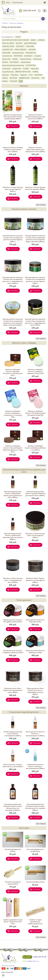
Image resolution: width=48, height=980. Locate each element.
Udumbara (14, 75)
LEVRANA (41, 40)
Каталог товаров (16, 23)
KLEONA (19, 43)
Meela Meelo (26, 62)
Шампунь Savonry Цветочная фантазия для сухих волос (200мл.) (35, 117)
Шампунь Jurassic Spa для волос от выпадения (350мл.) (13, 189)
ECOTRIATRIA (31, 65)
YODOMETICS (31, 53)
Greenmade (37, 59)
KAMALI (5, 81)
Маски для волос (24, 600)
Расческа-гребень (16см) (35, 882)
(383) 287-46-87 (27, 11)
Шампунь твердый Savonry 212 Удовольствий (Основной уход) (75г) (35, 413)
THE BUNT (14, 81)
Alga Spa (5, 75)
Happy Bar (35, 69)
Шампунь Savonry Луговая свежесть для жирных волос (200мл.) (13, 150)
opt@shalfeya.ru (33, 961)
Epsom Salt (6, 59)
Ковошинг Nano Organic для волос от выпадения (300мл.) (35, 580)
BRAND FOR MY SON (23, 72)
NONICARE (6, 53)
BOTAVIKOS (18, 56)
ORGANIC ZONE (8, 46)
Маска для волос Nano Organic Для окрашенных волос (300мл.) (13, 690)
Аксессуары (24, 828)
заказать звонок (27, 957)
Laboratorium (7, 56)
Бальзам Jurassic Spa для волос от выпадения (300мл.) (35, 536)
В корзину (14, 126)
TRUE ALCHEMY (8, 43)
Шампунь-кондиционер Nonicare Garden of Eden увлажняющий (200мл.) (13, 117)
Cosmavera (6, 69)
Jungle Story (17, 69)
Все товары (41, 205)
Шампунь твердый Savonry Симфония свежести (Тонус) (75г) (35, 372)
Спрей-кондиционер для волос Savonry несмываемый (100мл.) (13, 734)
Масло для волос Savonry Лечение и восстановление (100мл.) (35, 734)
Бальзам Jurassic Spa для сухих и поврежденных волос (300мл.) (13, 580)
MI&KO (33, 40)
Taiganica (23, 75)
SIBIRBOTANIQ (24, 78)
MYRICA (5, 62)
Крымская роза (18, 53)
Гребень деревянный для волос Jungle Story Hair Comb (13, 922)
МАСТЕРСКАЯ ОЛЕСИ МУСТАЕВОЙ (16, 40)
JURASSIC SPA (7, 50)
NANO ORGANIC (21, 50)
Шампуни (24, 86)
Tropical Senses (26, 59)
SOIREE (35, 72)
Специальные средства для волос (24, 712)
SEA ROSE (13, 78)
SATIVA (18, 37)
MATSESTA (38, 75)
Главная (5, 23)
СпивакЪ (37, 56)
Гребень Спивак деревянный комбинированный (35, 922)
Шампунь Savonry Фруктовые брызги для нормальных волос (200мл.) (35, 150)
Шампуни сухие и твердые (24, 343)
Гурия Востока (8, 72)
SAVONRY (32, 50)
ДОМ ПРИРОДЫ (30, 43)
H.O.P (31, 75)
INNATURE (30, 46)
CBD (43, 78)
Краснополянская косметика (13, 65)
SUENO (5, 78)
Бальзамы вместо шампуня (24, 209)
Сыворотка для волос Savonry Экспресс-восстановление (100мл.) (35, 767)
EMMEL (15, 59)
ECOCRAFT (20, 46)
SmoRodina (28, 56)
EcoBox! (26, 69)
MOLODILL (35, 78)
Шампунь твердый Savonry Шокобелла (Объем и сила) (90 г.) (35, 448)
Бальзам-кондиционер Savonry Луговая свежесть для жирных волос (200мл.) (35, 494)
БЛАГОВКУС (15, 62)
